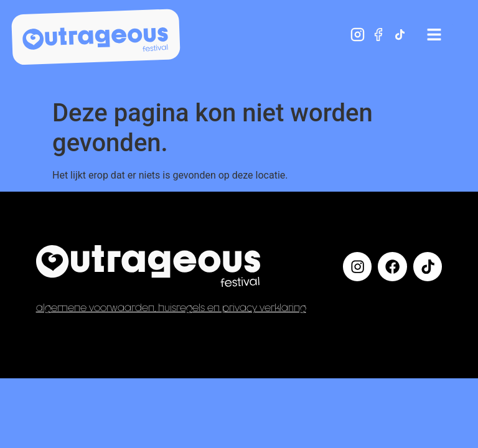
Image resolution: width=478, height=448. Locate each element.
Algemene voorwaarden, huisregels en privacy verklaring (171, 307)
